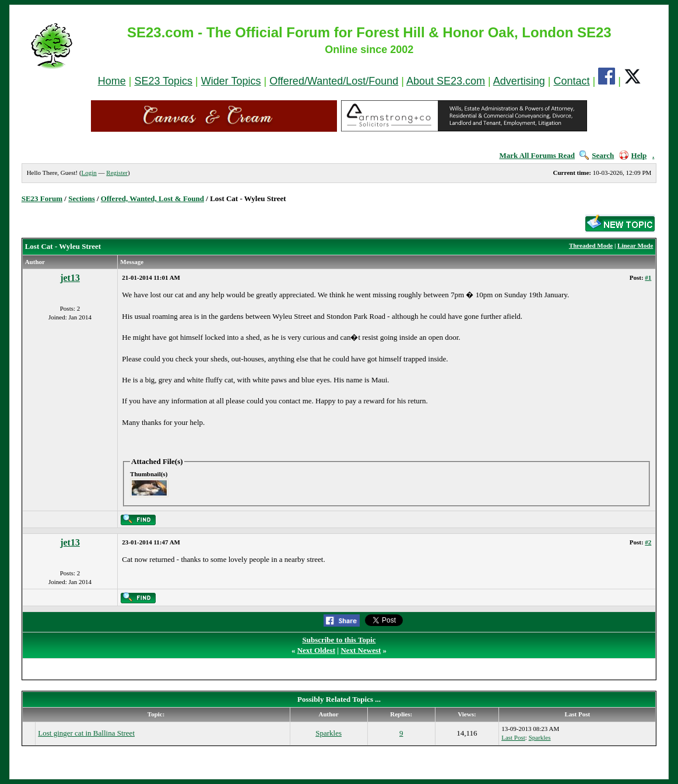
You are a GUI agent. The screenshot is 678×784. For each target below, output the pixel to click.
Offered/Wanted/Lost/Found (334, 81)
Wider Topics (231, 81)
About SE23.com (446, 81)
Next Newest (361, 650)
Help (633, 155)
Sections (82, 198)
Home (112, 81)
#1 (648, 277)
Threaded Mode (591, 245)
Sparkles (329, 733)
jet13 (70, 278)
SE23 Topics (163, 81)
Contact (572, 81)
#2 (648, 542)
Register (117, 173)
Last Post (513, 737)
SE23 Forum (42, 198)
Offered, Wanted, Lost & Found (152, 198)
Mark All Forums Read (537, 155)
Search (597, 155)
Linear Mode (635, 245)
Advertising (519, 81)
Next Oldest (316, 650)
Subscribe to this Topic (339, 640)
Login (89, 173)
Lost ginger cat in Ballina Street (86, 733)
